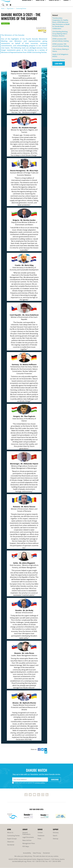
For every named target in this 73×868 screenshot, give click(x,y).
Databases (41, 836)
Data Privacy (37, 853)
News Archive (27, 840)
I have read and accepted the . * (30, 783)
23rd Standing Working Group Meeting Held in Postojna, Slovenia (60, 34)
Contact (40, 833)
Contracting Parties (21, 8)
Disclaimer (46, 853)
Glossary (56, 833)
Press (39, 839)
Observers (11, 842)
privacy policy (40, 783)
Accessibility (27, 853)
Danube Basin (17, 3)
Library (56, 3)
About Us (10, 833)
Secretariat (11, 845)
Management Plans (29, 843)
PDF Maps (26, 847)
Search (55, 836)
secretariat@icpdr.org (19, 861)
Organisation (10, 8)
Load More (59, 64)
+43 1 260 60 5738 (38, 861)
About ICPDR (30, 3)
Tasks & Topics (44, 3)
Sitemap (56, 839)
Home (3, 8)
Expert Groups (12, 839)
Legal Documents (28, 837)
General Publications (26, 833)
